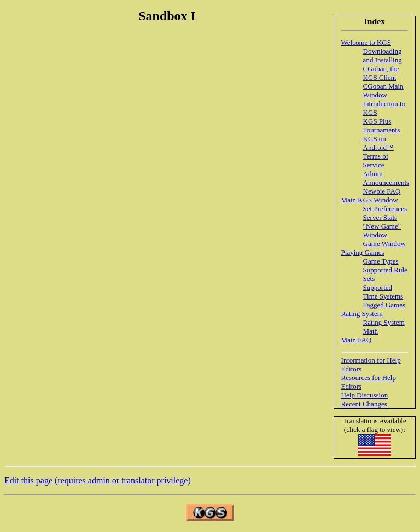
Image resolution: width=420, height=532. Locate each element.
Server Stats (380, 217)
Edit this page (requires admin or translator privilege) (98, 480)
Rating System (362, 314)
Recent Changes (364, 404)
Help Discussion (365, 395)
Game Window (384, 244)
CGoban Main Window (383, 90)
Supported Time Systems (383, 292)
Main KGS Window (370, 200)
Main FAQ (357, 340)
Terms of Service (376, 160)
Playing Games (363, 252)
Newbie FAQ (382, 191)
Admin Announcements (386, 178)
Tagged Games (384, 305)
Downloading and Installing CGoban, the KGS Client (383, 64)
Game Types (381, 261)
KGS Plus (377, 121)
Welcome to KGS (366, 42)
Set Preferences (385, 209)
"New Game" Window (382, 230)
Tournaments (382, 130)
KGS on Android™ (378, 143)
